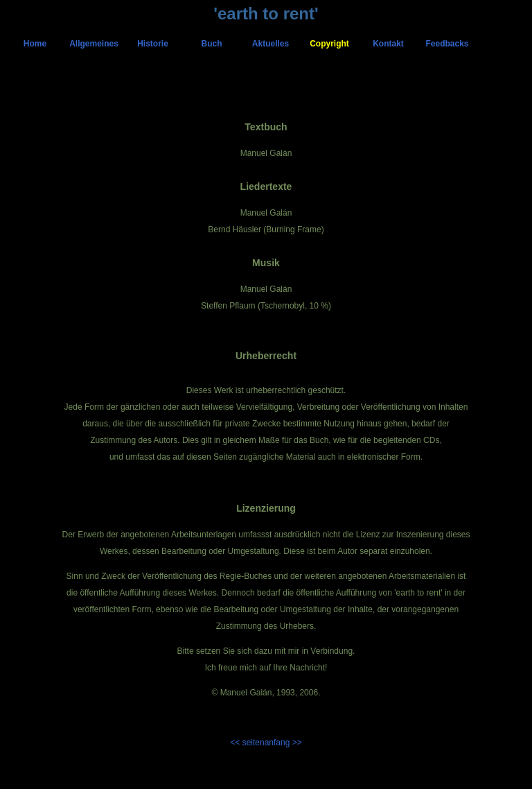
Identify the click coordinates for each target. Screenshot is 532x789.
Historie (153, 44)
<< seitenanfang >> (266, 743)
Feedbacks (447, 44)
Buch (212, 44)
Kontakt (388, 44)
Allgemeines (94, 44)
